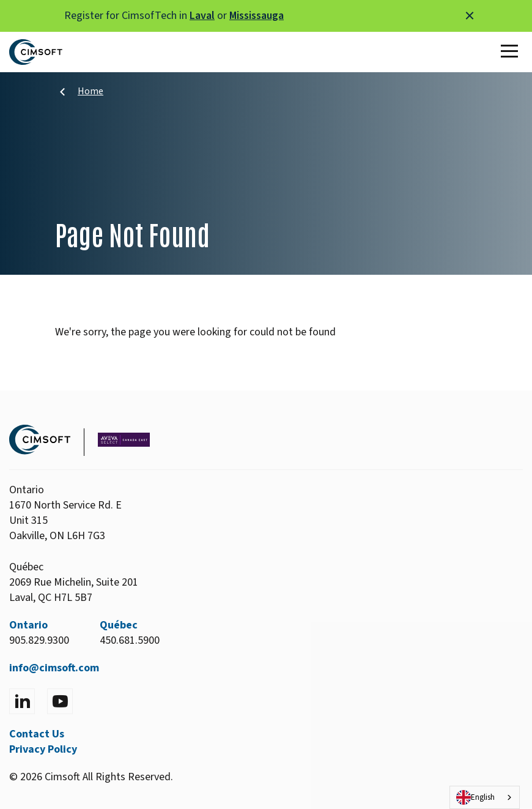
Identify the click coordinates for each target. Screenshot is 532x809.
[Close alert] (470, 16)
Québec (119, 625)
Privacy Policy (43, 749)
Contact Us (37, 734)
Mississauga (257, 16)
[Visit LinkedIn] (22, 701)
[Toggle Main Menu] (512, 52)
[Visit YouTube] (60, 701)
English (475, 797)
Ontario (28, 625)
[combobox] (485, 797)
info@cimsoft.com (54, 668)
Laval (202, 16)
